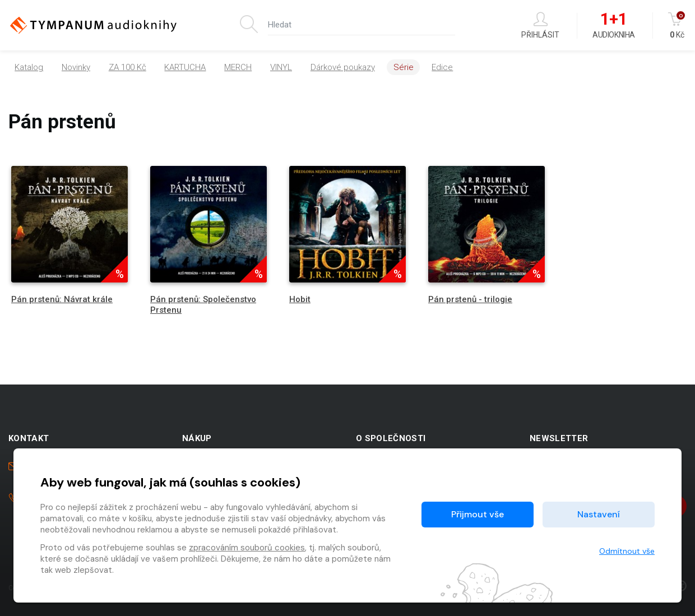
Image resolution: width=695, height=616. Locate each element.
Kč (677, 26)
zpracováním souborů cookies (247, 548)
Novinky (76, 67)
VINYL (281, 67)
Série (404, 67)
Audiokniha (613, 26)
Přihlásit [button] (540, 26)
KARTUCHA (185, 67)
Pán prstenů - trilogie (470, 299)
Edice (442, 67)
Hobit (300, 299)
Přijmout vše (478, 514)
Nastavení (599, 514)
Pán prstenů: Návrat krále (62, 299)
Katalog (29, 67)
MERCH (238, 67)
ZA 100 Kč (128, 67)
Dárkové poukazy (343, 67)
